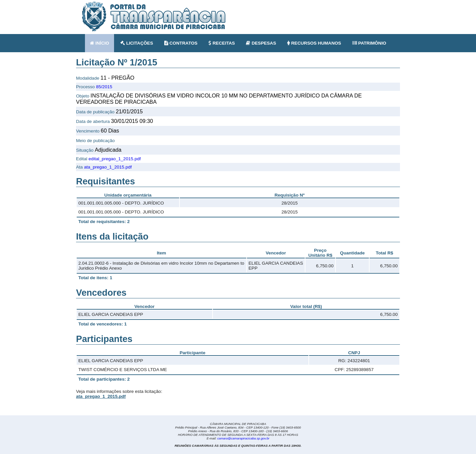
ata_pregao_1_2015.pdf (108, 167)
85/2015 (104, 87)
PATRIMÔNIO (369, 43)
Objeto (83, 96)
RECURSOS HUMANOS (314, 43)
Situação (85, 150)
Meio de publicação (95, 141)
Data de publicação (95, 112)
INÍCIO (99, 43)
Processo (85, 87)
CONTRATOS (181, 43)
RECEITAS (222, 43)
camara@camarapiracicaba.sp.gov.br (243, 438)
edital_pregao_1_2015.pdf (115, 159)
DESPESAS (261, 43)
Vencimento (88, 131)
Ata (79, 167)
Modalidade (88, 78)
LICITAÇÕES (137, 43)
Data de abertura (93, 121)
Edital (82, 159)
